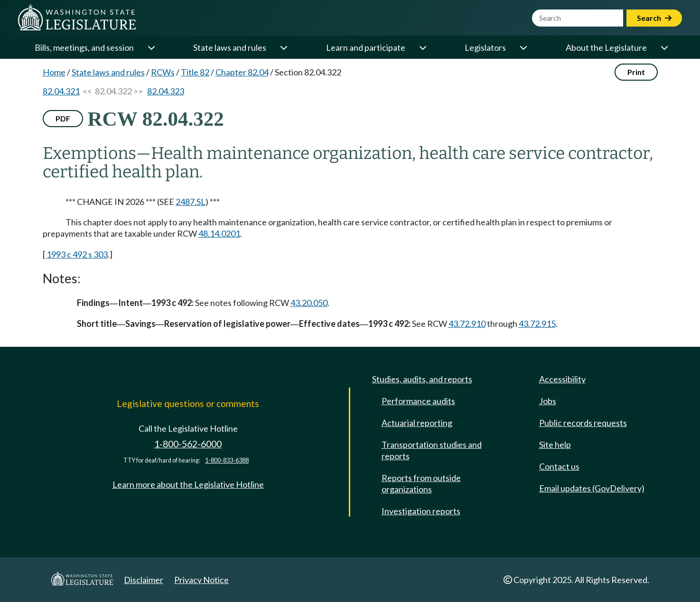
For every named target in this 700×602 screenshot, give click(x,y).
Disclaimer (144, 580)
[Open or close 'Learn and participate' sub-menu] (422, 47)
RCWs (163, 72)
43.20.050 (309, 303)
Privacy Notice (201, 580)
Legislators (485, 47)
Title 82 (195, 72)
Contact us (559, 466)
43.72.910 (467, 324)
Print (636, 72)
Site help (555, 445)
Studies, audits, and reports (422, 379)
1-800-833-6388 (227, 460)
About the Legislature (606, 47)
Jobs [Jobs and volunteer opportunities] (548, 401)
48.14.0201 (219, 233)
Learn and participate (366, 47)
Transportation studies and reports (432, 450)
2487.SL (191, 202)
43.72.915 (537, 324)
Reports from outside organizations (421, 483)
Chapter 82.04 (242, 72)
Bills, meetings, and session (84, 47)
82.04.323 (166, 91)
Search (654, 18)
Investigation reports (421, 511)
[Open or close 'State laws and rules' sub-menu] (283, 47)
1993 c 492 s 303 (77, 254)
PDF (63, 118)
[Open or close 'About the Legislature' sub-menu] (664, 47)
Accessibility (562, 379)
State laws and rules (230, 47)
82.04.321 (61, 91)
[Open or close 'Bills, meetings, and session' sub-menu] (151, 47)
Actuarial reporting (417, 423)
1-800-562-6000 (188, 444)
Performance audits (418, 401)
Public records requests (583, 423)
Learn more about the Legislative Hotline (188, 484)
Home (54, 72)
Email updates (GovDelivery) (592, 488)
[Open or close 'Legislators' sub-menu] (523, 47)
